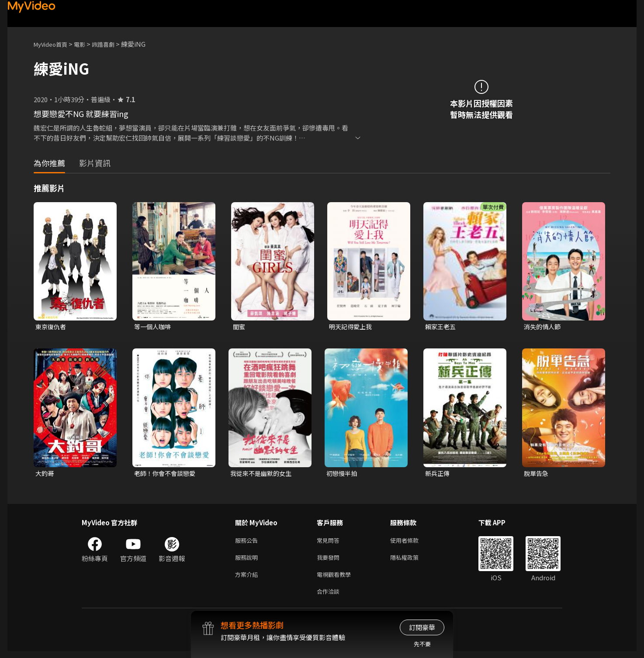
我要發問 (330, 561)
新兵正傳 (438, 474)
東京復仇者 (52, 327)
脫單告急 (537, 474)
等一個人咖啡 (154, 327)
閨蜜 (239, 327)
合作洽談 (330, 598)
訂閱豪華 (422, 627)
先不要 (422, 644)
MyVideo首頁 (54, 44)
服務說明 (248, 561)
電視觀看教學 (336, 579)
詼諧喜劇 (113, 44)
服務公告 (248, 543)
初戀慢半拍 (343, 474)
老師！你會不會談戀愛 (167, 474)
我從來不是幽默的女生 (263, 474)
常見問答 (330, 543)
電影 (87, 44)
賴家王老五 (441, 327)
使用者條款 (412, 543)
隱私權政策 (412, 561)
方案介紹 (248, 579)
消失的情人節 (544, 327)
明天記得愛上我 (352, 327)
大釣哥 (45, 474)
